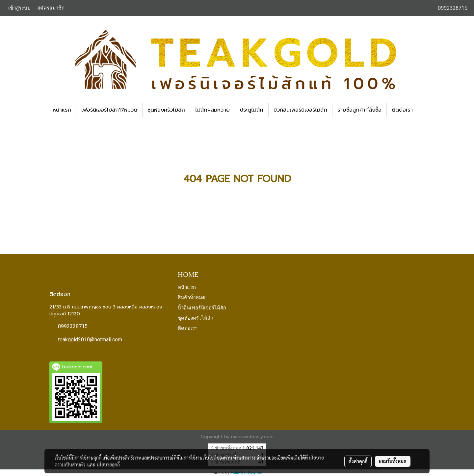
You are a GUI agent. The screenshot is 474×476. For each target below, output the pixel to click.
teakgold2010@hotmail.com (90, 340)
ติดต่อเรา (402, 110)
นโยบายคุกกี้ (108, 464)
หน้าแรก (62, 110)
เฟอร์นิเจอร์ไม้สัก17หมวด (109, 110)
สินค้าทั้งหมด (192, 297)
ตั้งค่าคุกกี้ (358, 461)
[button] (424, 110)
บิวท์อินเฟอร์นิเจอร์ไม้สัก (300, 110)
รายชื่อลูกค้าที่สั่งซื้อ (359, 110)
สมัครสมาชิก (51, 8)
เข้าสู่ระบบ (19, 8)
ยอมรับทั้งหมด (393, 461)
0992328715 (73, 326)
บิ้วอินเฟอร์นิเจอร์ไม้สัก (202, 307)
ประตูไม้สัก (252, 110)
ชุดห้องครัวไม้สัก (166, 110)
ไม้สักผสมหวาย (212, 110)
